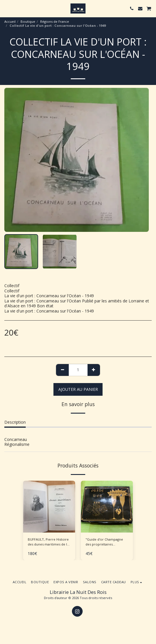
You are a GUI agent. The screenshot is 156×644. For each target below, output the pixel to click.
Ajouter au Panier (78, 389)
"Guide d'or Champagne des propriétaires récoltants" (104, 542)
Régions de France (55, 21)
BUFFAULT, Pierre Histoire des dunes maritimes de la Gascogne (48, 542)
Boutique (28, 21)
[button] (6, 8)
